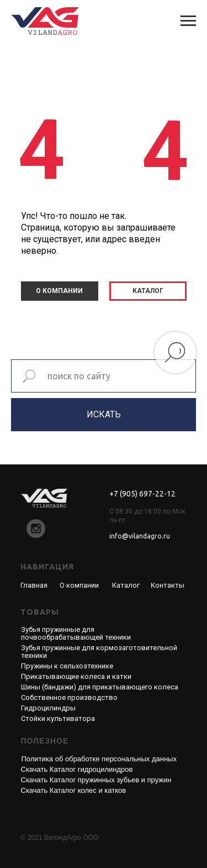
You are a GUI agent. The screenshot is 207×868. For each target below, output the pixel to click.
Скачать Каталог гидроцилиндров (77, 769)
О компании (79, 585)
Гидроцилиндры (48, 708)
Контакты (168, 585)
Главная (34, 585)
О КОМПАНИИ (59, 291)
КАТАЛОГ (148, 291)
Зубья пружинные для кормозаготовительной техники (99, 652)
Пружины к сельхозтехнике (67, 666)
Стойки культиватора (58, 718)
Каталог (126, 585)
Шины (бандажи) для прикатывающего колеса (100, 687)
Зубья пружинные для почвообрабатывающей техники (76, 633)
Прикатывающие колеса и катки (76, 676)
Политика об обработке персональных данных (99, 759)
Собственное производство (69, 697)
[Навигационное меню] (188, 21)
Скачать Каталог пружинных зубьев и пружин (96, 780)
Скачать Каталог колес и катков (74, 790)
